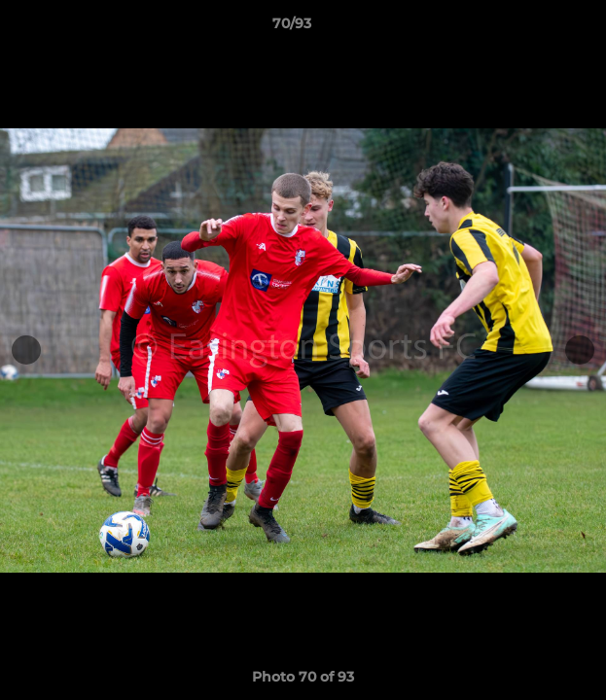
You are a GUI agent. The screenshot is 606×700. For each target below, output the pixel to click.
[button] (536, 28)
